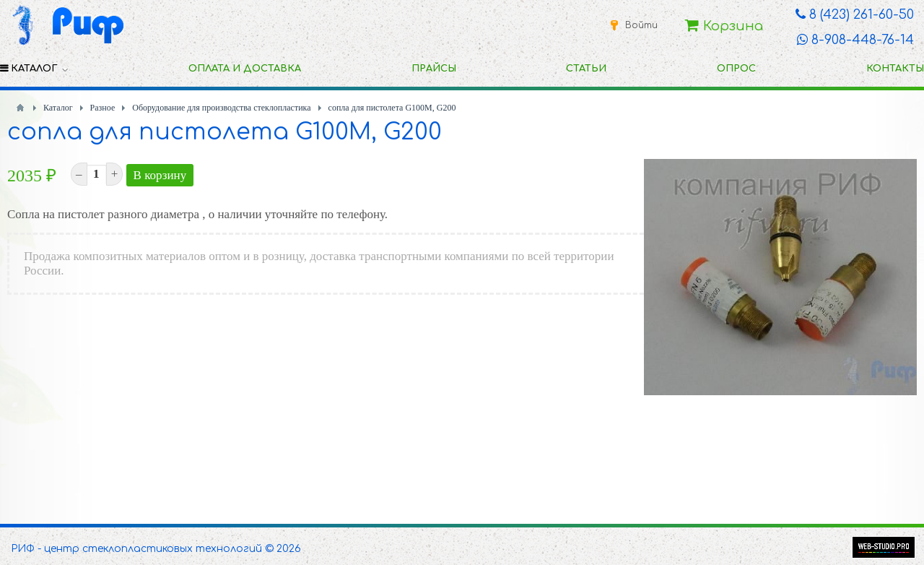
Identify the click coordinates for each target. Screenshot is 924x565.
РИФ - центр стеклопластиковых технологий (136, 549)
